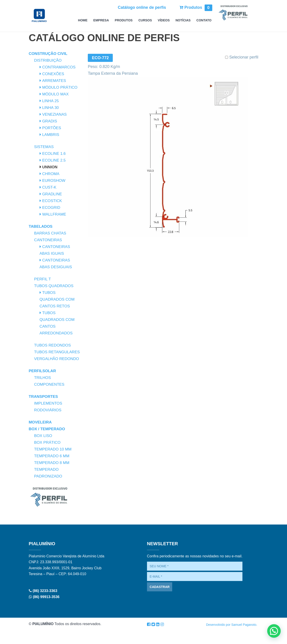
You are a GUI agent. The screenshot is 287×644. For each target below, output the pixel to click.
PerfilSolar (43, 384)
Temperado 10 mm (54, 463)
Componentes (50, 398)
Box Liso (44, 449)
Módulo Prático (61, 87)
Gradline (53, 194)
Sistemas (44, 147)
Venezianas (55, 114)
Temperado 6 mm (53, 469)
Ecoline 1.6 (55, 153)
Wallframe (55, 214)
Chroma (51, 174)
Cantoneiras (49, 240)
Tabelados (41, 226)
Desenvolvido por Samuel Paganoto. (232, 638)
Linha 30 (51, 108)
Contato (204, 20)
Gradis (50, 121)
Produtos (196, 7)
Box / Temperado (48, 442)
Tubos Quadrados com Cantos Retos (58, 299)
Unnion (50, 167)
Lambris (51, 135)
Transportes (44, 410)
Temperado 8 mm (53, 476)
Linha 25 (51, 101)
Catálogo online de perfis (141, 7)
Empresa (101, 20)
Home (83, 20)
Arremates (55, 81)
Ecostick (53, 201)
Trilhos (43, 391)
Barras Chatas (51, 233)
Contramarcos (60, 67)
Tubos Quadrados (55, 286)
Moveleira (41, 436)
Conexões (54, 74)
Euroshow (54, 180)
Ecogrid (52, 207)
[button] (274, 631)
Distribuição (49, 60)
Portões (52, 128)
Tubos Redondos (53, 345)
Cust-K (50, 187)
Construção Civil (49, 54)
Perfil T (43, 279)
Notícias (183, 20)
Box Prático (48, 456)
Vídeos (164, 20)
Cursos (145, 20)
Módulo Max (56, 94)
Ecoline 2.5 (55, 160)
